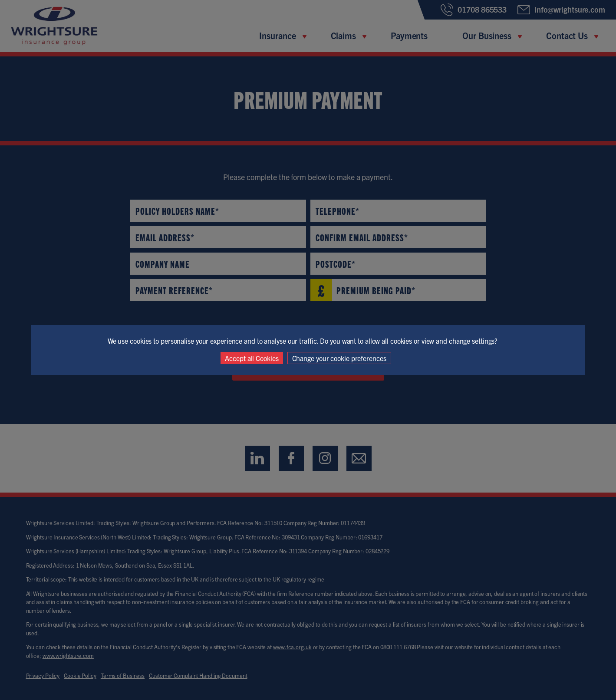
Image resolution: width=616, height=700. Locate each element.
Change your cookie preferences (339, 358)
